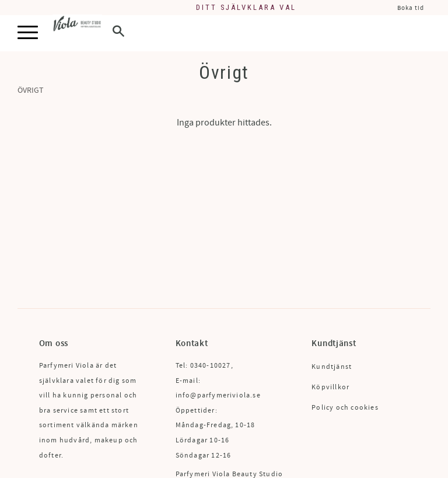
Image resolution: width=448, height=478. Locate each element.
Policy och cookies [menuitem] (345, 408)
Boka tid (411, 8)
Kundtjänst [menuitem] (332, 367)
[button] (28, 33)
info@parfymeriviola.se (218, 395)
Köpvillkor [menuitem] (330, 387)
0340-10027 (211, 366)
